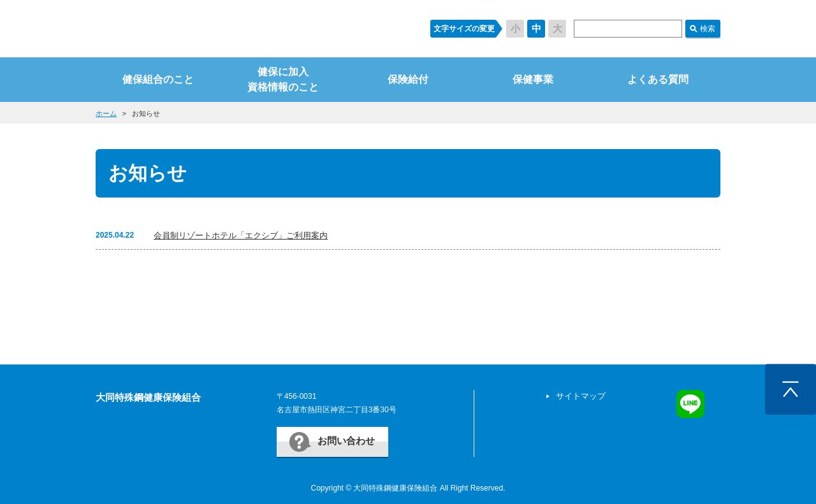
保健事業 (533, 79)
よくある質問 (658, 79)
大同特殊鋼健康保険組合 (148, 397)
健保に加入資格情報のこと (283, 79)
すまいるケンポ (251, 29)
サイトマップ (581, 396)
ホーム (106, 113)
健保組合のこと (158, 79)
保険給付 (408, 79)
